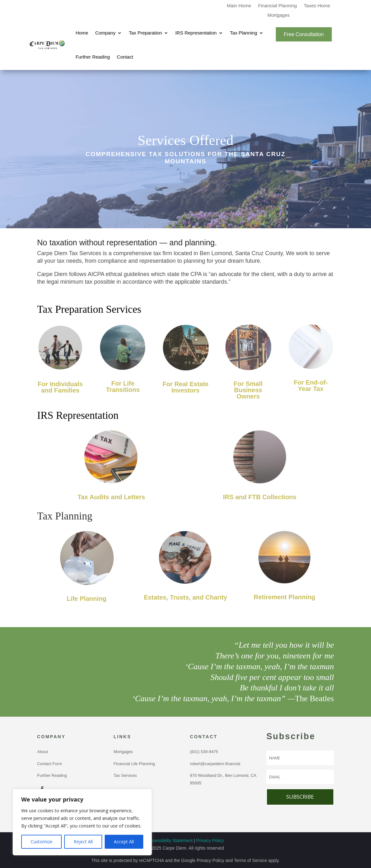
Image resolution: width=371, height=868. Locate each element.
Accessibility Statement (170, 840)
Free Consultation (304, 34)
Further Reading (93, 57)
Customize (42, 842)
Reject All (83, 842)
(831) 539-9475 (205, 752)
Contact (125, 57)
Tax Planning (244, 33)
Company (105, 33)
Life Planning (87, 599)
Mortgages (278, 15)
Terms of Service (250, 860)
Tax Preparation (145, 33)
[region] (82, 822)
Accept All (124, 842)
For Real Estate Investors (186, 387)
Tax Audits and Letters (111, 497)
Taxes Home (317, 6)
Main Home (239, 6)
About (42, 752)
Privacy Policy (210, 840)
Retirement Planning (284, 597)
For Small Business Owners (248, 390)
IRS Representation (196, 33)
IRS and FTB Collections (260, 497)
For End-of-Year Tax (311, 386)
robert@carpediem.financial (215, 764)
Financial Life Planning (134, 764)
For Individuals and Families (60, 387)
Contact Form (49, 764)
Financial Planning (278, 6)
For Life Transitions (123, 387)
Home (82, 33)
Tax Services (125, 775)
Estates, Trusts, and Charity (185, 597)
